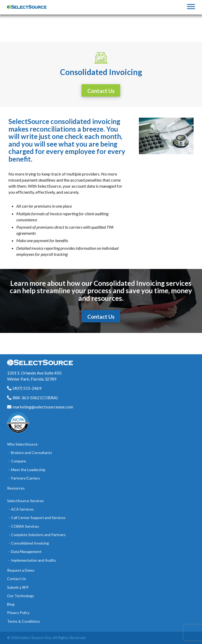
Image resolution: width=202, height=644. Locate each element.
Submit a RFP (18, 587)
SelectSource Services (26, 501)
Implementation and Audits (34, 560)
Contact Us (17, 579)
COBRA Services (25, 526)
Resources (16, 488)
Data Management (26, 551)
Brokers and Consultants (32, 453)
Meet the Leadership (28, 470)
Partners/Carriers (26, 478)
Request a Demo (21, 570)
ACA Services (22, 509)
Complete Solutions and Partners (38, 535)
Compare (19, 461)
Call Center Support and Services (38, 518)
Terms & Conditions (24, 621)
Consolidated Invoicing (30, 543)
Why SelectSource (22, 444)
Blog (11, 604)
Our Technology (21, 596)
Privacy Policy (18, 613)
